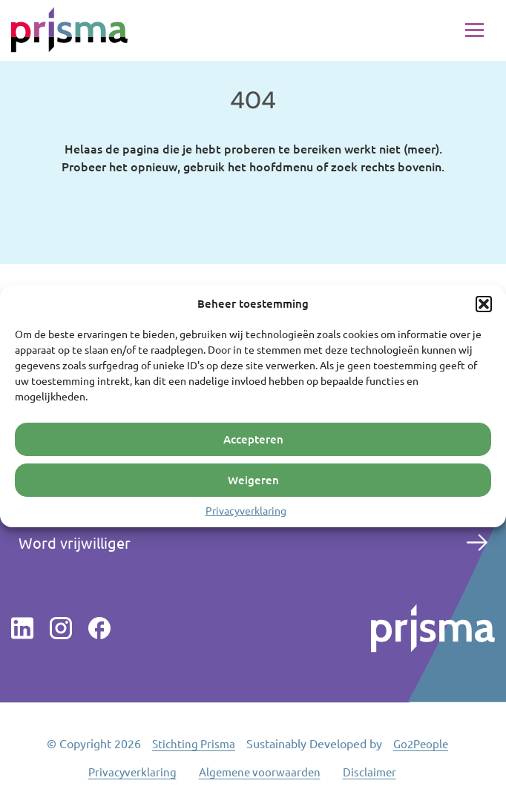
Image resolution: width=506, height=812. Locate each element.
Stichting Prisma (194, 743)
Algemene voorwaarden (260, 772)
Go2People (421, 743)
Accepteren (253, 439)
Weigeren (253, 480)
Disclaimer (369, 772)
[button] (484, 303)
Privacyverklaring (246, 509)
